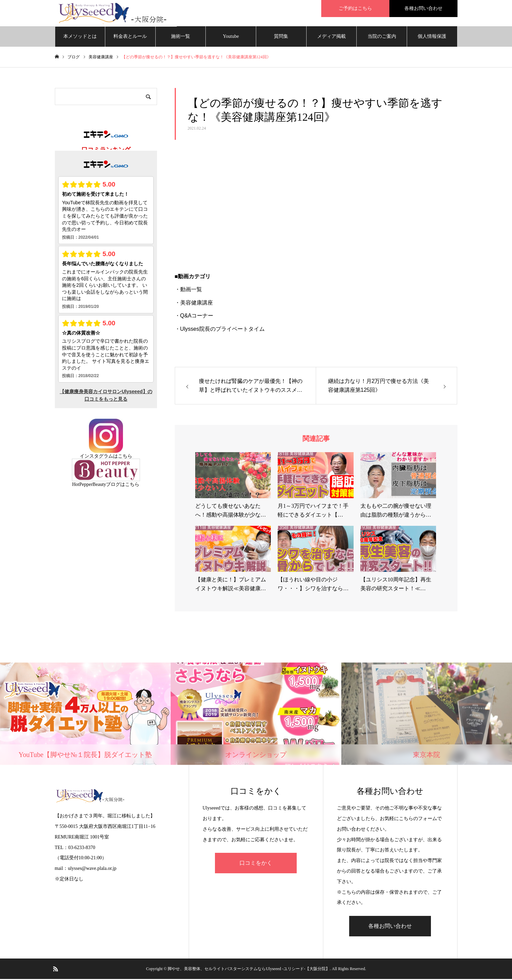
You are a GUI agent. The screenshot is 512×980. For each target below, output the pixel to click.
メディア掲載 (331, 37)
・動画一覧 (188, 291)
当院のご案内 (382, 37)
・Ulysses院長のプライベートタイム (220, 330)
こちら (125, 457)
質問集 (281, 37)
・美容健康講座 (194, 304)
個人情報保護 (432, 37)
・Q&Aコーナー (194, 317)
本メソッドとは (80, 37)
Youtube (231, 37)
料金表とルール (130, 37)
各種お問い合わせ (423, 8)
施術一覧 (181, 37)
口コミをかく (256, 864)
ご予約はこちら (355, 8)
